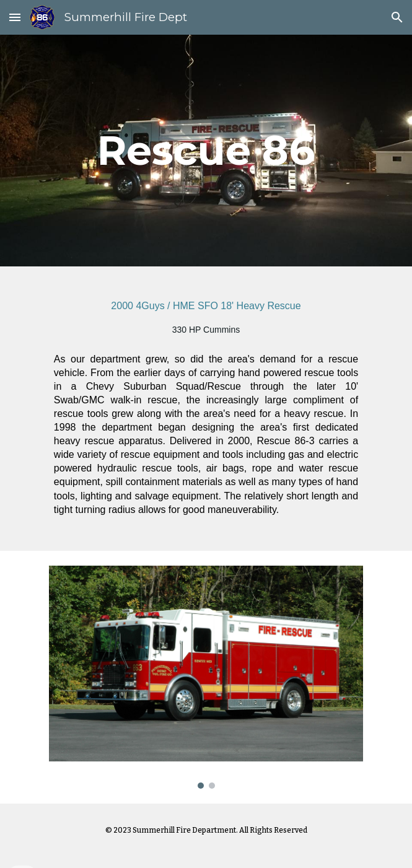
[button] (15, 17)
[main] (206, 150)
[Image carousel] (206, 677)
